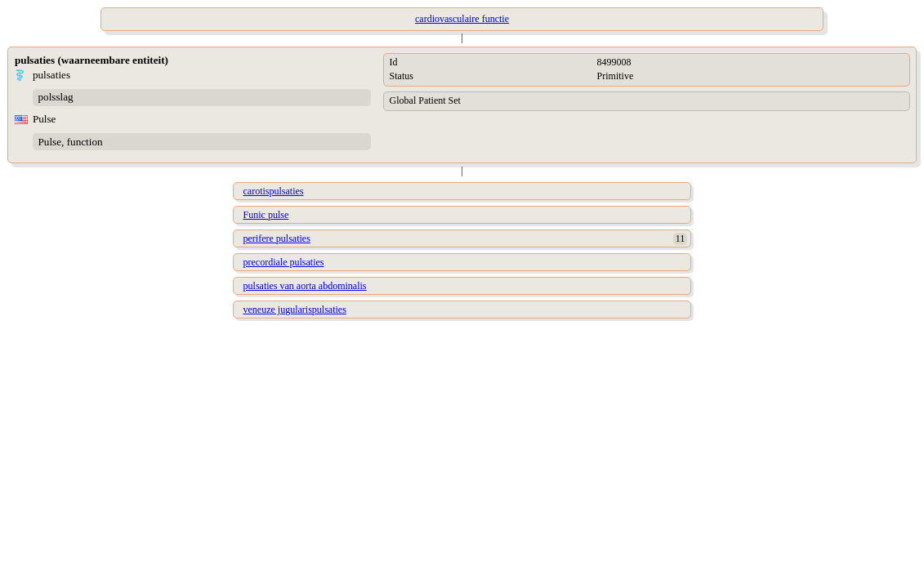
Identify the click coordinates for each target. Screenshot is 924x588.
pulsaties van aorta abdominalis (305, 286)
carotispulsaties (274, 191)
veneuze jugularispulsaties (295, 310)
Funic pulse (266, 215)
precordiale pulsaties (284, 262)
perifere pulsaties (277, 238)
